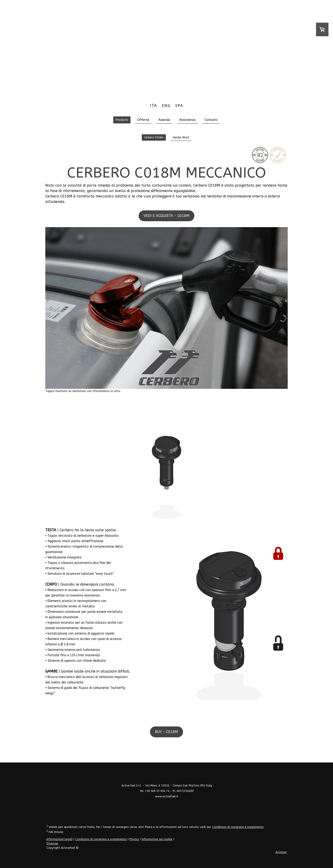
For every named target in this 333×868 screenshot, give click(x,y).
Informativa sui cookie (157, 839)
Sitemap (52, 843)
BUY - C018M (166, 732)
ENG (166, 106)
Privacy (134, 839)
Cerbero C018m (154, 137)
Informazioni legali (59, 839)
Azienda (164, 120)
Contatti (211, 120)
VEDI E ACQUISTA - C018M (166, 216)
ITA (153, 106)
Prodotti (122, 120)
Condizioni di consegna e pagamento (238, 827)
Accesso (281, 852)
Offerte (143, 120)
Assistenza (187, 120)
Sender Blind (181, 137)
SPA (179, 106)
